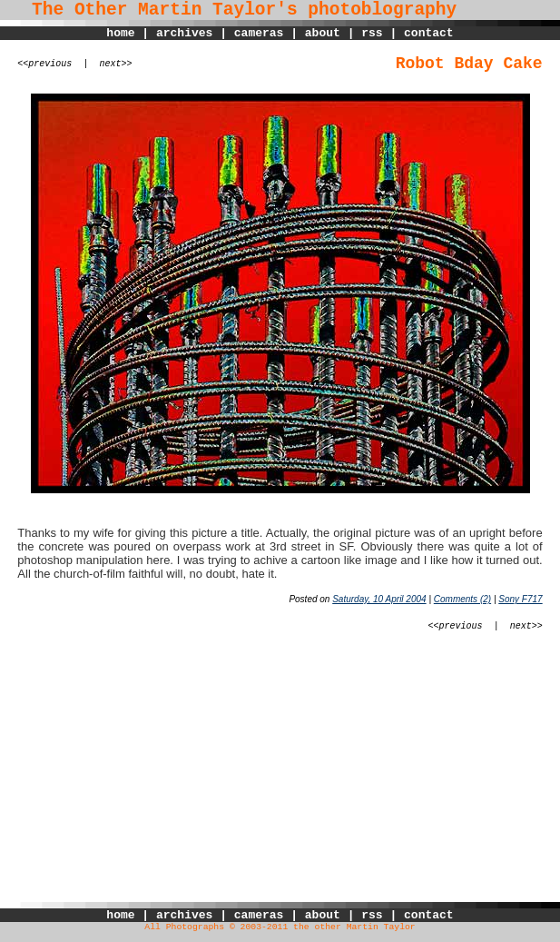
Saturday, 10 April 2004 (379, 599)
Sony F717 (520, 599)
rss (372, 33)
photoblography (382, 10)
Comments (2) (462, 599)
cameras (259, 33)
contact (429, 33)
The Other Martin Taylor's (149, 10)
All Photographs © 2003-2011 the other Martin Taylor (280, 927)
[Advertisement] (280, 775)
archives (184, 33)
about (323, 33)
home (120, 33)
